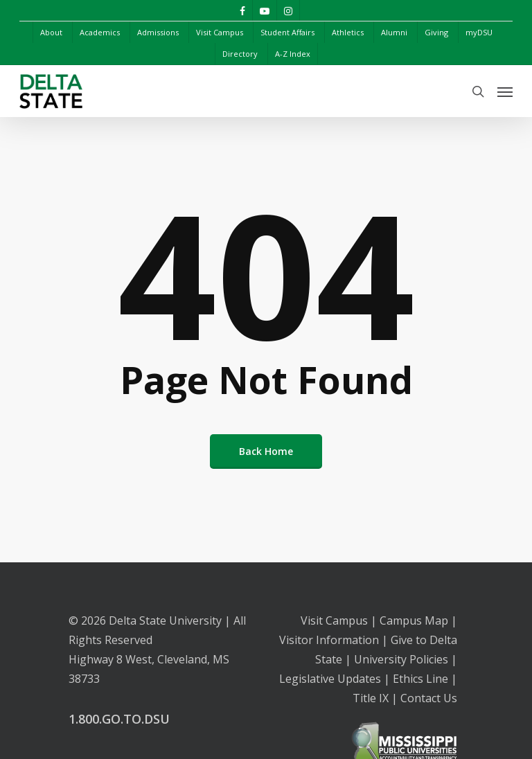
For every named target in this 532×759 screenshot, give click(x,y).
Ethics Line (420, 679)
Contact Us (429, 698)
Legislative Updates (330, 679)
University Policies (401, 659)
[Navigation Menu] (505, 91)
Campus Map (414, 620)
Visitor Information (329, 640)
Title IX (371, 698)
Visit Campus (334, 620)
